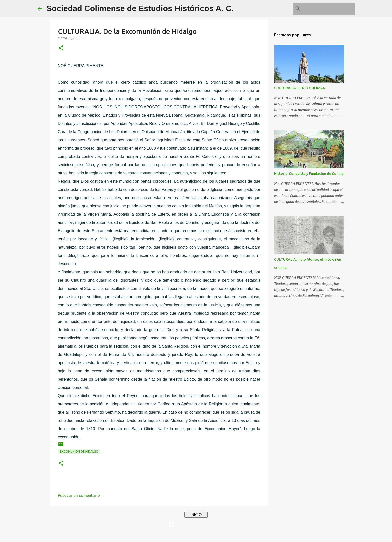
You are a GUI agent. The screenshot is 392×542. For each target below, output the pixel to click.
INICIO (196, 515)
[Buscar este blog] (329, 9)
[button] (61, 48)
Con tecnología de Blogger (196, 525)
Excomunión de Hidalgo (79, 452)
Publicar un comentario (79, 495)
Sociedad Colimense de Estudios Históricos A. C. (140, 8)
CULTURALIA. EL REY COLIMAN (300, 88)
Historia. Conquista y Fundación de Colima (309, 174)
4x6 (211, 535)
